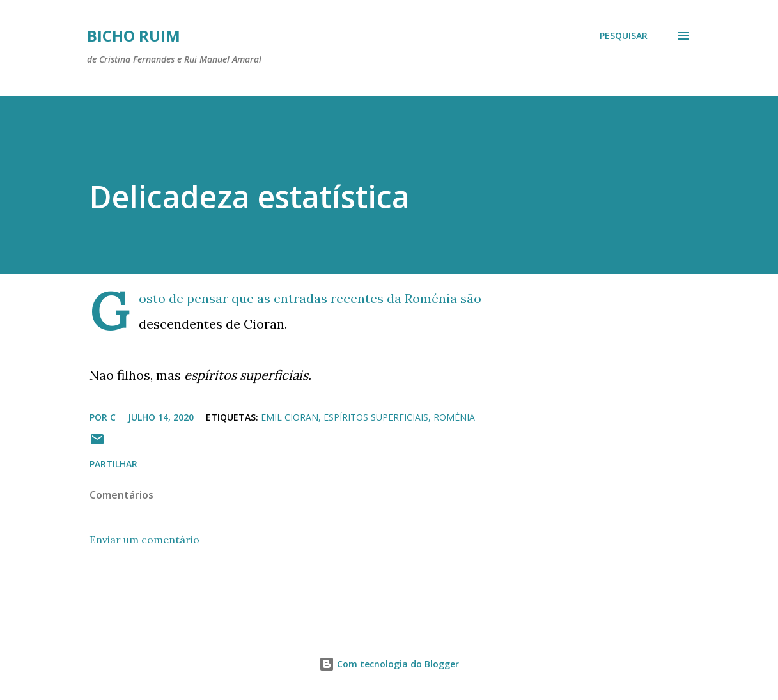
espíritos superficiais (376, 417)
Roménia (454, 417)
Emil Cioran (290, 417)
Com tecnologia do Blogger (389, 664)
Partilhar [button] (113, 464)
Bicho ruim (134, 35)
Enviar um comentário (144, 540)
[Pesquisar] (624, 36)
